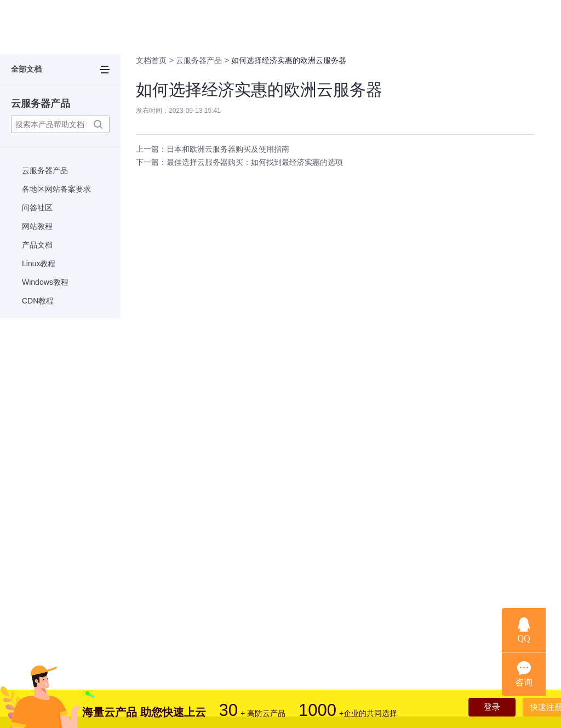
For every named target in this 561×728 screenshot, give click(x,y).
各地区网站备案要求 (56, 189)
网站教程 (37, 226)
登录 (480, 709)
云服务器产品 (41, 104)
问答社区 (37, 208)
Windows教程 (45, 282)
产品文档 (37, 245)
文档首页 (151, 60)
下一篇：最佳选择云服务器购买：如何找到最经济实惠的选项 (239, 162)
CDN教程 (38, 301)
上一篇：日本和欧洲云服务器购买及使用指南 (213, 149)
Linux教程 (39, 263)
